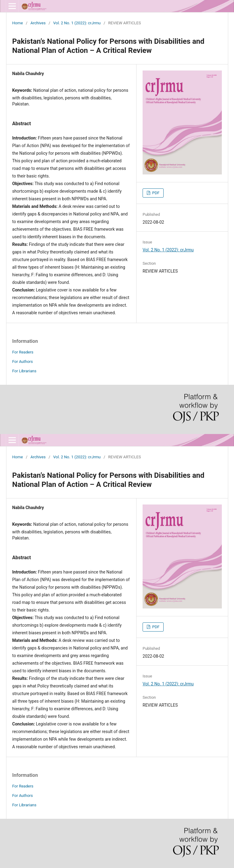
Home (18, 23)
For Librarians (24, 371)
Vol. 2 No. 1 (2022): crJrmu (77, 23)
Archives (38, 23)
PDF (155, 193)
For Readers (23, 352)
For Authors (23, 362)
